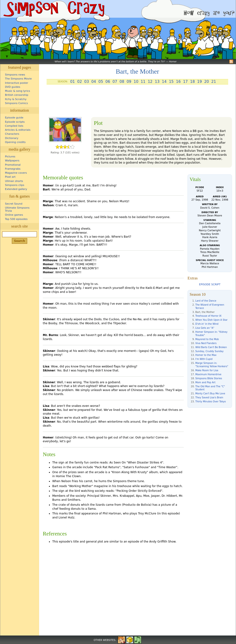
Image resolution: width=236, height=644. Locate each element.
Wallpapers (12, 161)
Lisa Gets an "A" (205, 328)
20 (207, 82)
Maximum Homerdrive (208, 374)
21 (214, 82)
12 (150, 82)
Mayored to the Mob (207, 339)
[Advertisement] (137, 103)
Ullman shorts (14, 181)
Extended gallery (16, 189)
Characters (12, 134)
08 (122, 82)
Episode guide (14, 118)
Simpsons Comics (16, 103)
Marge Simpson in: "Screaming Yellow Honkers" (212, 365)
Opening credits (15, 142)
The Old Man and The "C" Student (210, 388)
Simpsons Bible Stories (209, 378)
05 (101, 82)
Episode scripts (15, 122)
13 (157, 82)
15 (171, 82)
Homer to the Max (206, 355)
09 (129, 82)
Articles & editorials (18, 130)
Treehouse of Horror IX (208, 316)
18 (192, 82)
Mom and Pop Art (205, 382)
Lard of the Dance (206, 301)
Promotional (13, 165)
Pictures (10, 157)
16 (178, 82)
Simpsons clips (15, 185)
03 (87, 82)
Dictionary (12, 138)
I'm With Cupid (204, 359)
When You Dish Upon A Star (211, 320)
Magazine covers (16, 173)
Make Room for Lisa (207, 370)
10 (136, 82)
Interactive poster (17, 83)
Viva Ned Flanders (206, 343)
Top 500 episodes (16, 219)
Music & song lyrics (17, 91)
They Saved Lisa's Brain (209, 398)
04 (94, 82)
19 (200, 82)
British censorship (17, 95)
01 (73, 82)
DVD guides (13, 87)
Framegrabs (13, 169)
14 (164, 82)
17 (185, 82)
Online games (14, 215)
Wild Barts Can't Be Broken (211, 347)
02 (79, 82)
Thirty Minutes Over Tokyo (211, 402)
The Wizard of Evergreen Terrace (210, 306)
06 (108, 82)
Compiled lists (14, 126)
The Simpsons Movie (18, 79)
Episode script (210, 284)
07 (115, 82)
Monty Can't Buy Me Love (210, 394)
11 (143, 82)
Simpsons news (15, 75)
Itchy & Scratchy (16, 99)
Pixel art (10, 177)
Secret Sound (14, 204)
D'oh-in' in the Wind (207, 324)
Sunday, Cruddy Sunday (209, 351)
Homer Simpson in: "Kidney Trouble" (211, 334)
